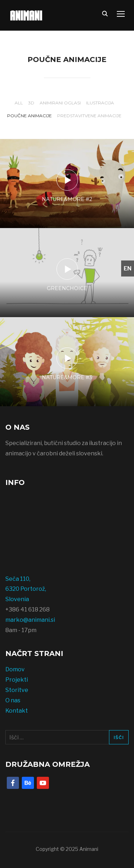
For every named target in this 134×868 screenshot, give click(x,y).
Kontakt (17, 711)
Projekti (17, 680)
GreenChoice (67, 288)
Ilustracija (100, 103)
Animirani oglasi (60, 103)
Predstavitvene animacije (89, 116)
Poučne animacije (29, 116)
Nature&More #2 (67, 199)
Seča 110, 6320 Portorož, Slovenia (26, 589)
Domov (15, 669)
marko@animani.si (30, 620)
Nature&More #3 (67, 377)
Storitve (17, 690)
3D (31, 103)
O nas (13, 700)
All (19, 103)
